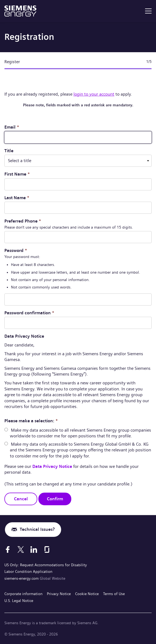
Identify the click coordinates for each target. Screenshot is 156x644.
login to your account (94, 94)
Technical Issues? (37, 529)
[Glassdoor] (47, 549)
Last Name (17, 198)
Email (12, 127)
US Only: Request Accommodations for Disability (46, 565)
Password (16, 250)
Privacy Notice (59, 594)
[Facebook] (8, 549)
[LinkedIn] (34, 549)
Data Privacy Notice (53, 466)
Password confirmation (29, 313)
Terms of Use (114, 594)
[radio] (6, 430)
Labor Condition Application (28, 571)
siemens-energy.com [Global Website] (22, 578)
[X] (21, 549)
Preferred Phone (23, 221)
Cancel (21, 499)
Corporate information (23, 594)
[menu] (148, 11)
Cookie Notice (87, 594)
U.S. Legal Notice (19, 601)
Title (9, 151)
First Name (17, 174)
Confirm (55, 499)
